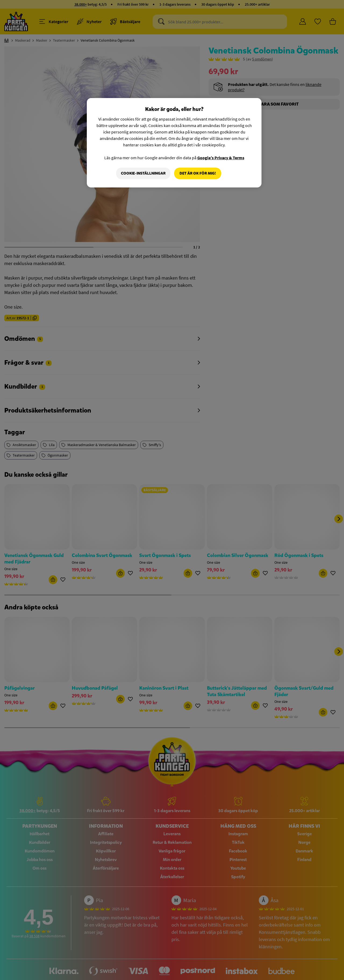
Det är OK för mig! (198, 173)
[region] (174, 143)
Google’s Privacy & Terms (221, 158)
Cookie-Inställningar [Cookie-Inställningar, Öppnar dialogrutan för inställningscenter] (143, 173)
